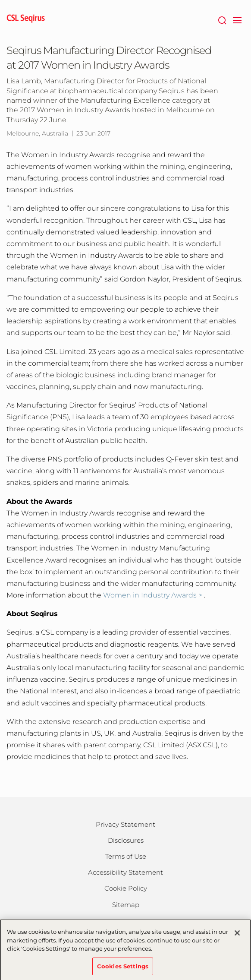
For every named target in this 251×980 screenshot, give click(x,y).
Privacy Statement (125, 824)
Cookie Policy (126, 888)
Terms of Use (126, 856)
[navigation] (237, 19)
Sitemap (126, 905)
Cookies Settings (123, 968)
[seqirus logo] (26, 19)
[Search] (222, 19)
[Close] (237, 935)
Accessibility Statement (125, 872)
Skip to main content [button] (0, 0)
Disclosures (126, 840)
